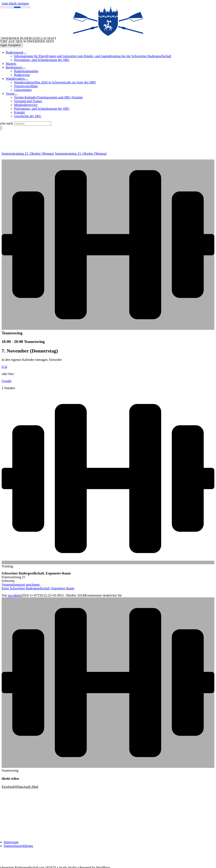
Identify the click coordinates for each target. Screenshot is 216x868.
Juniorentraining (81, 154)
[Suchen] (33, 124)
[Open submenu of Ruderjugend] (25, 54)
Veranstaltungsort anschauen (21, 585)
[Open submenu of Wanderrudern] (26, 80)
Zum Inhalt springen (15, 3)
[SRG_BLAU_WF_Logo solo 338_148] (108, 35)
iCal (4, 367)
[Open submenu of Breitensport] (24, 68)
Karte (38, 588)
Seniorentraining (28, 154)
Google (7, 381)
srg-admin (15, 595)
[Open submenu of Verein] (16, 95)
